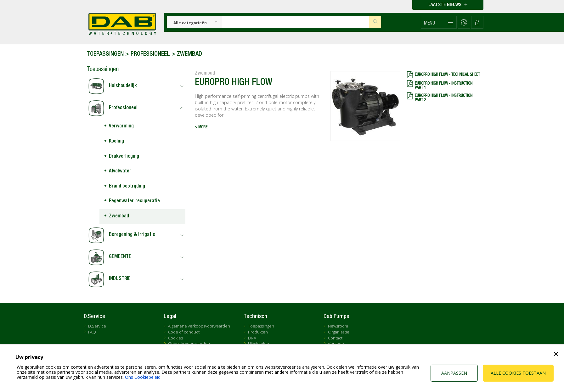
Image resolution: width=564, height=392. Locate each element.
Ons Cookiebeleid (143, 377)
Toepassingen (105, 54)
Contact (335, 338)
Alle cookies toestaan (518, 373)
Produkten (258, 332)
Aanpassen (454, 373)
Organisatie (339, 332)
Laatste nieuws (448, 5)
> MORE (201, 127)
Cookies (175, 338)
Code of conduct (184, 332)
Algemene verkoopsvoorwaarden (199, 326)
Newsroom (338, 326)
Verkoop (336, 344)
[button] (439, 22)
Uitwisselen (259, 344)
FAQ (92, 332)
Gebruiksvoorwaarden (189, 344)
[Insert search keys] (296, 22)
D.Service (97, 326)
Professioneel (150, 54)
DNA (252, 338)
